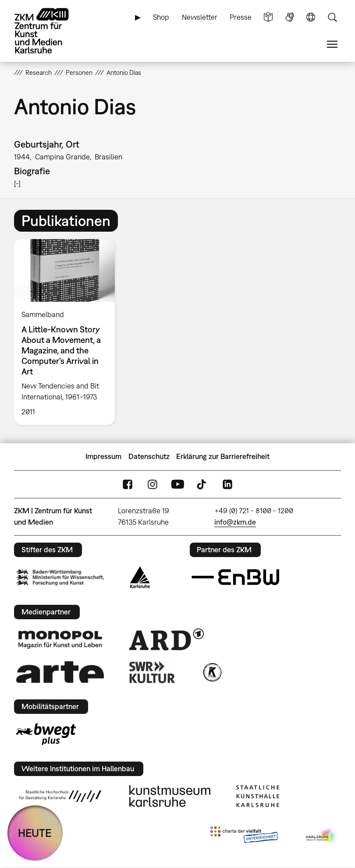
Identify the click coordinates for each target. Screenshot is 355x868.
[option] (68, 332)
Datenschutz (149, 456)
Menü (332, 44)
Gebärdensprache (290, 17)
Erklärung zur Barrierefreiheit (223, 456)
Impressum (103, 456)
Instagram (153, 484)
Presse (241, 17)
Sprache (311, 17)
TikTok (202, 484)
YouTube (177, 484)
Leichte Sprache (268, 17)
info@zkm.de (235, 522)
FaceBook (128, 484)
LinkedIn (227, 484)
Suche (332, 17)
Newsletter (200, 17)
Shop (161, 17)
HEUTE (35, 833)
